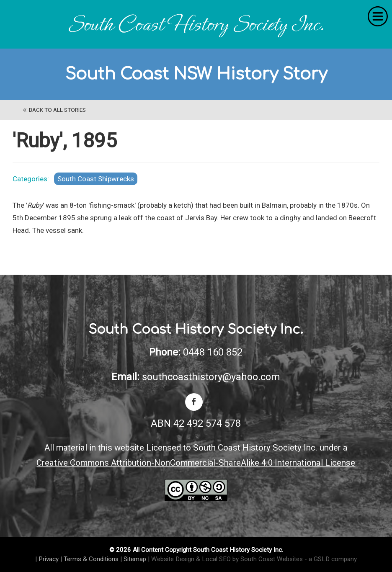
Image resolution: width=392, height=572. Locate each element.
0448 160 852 (213, 352)
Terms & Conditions (91, 559)
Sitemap (135, 559)
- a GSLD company (331, 559)
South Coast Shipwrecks (96, 179)
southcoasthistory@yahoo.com (211, 377)
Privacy (49, 559)
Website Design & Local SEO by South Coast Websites (227, 559)
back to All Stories (54, 110)
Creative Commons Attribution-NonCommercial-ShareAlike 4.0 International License (196, 463)
